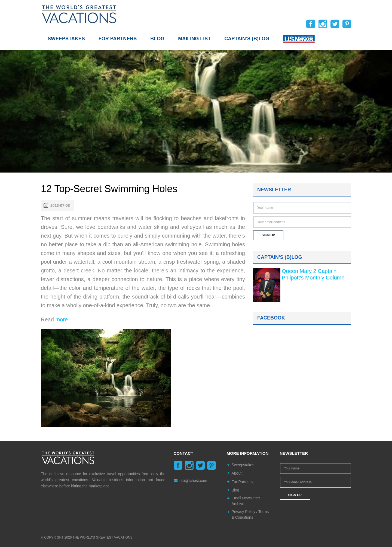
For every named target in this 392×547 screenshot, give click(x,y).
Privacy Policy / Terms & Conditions (250, 514)
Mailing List (194, 39)
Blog (157, 39)
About (237, 473)
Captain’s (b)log (247, 39)
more (62, 319)
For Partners (118, 39)
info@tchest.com (190, 481)
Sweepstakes (66, 39)
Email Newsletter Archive (246, 501)
